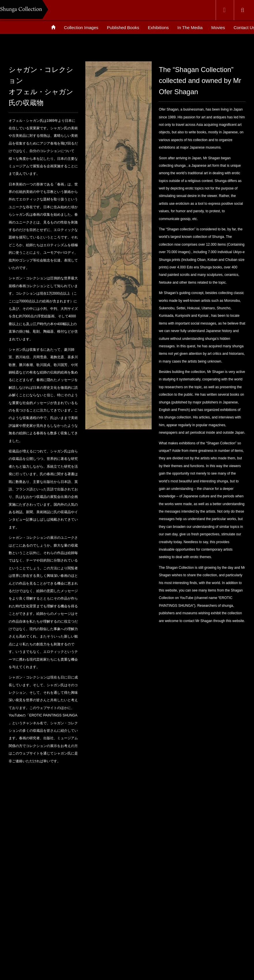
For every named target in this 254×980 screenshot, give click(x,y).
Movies (218, 28)
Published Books (123, 28)
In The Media (190, 28)
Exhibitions (158, 28)
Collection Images (81, 28)
